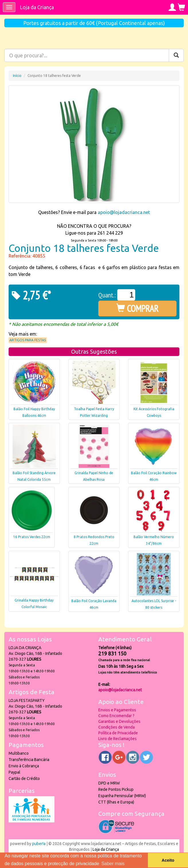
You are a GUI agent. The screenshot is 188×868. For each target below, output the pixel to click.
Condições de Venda (116, 727)
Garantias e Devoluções (119, 721)
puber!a (39, 844)
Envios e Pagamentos (117, 710)
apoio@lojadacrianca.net (124, 212)
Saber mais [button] (113, 864)
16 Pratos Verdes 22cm (32, 537)
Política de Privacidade (118, 733)
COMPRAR (137, 308)
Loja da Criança (37, 7)
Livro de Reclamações (117, 739)
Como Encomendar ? (116, 716)
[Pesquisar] (176, 55)
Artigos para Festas (28, 340)
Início (17, 76)
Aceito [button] (168, 860)
